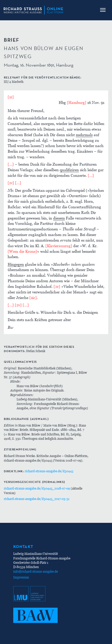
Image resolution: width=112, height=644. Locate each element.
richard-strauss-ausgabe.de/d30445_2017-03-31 (37, 499)
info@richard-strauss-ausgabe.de (36, 571)
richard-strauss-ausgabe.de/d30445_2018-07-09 (37, 488)
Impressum (21, 577)
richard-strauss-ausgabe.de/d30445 (49, 471)
